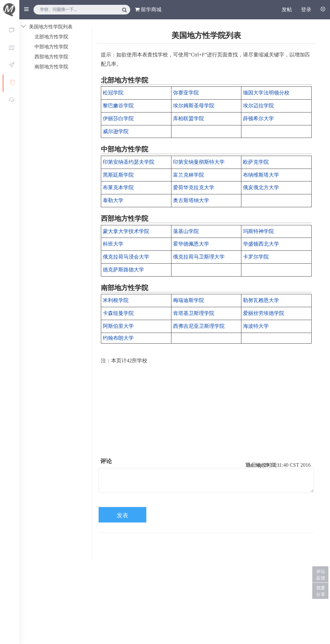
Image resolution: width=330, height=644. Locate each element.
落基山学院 (186, 231)
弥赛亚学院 (186, 93)
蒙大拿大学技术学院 (126, 231)
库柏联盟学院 (189, 118)
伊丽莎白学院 (118, 118)
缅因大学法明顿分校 (266, 93)
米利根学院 (116, 300)
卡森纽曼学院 (118, 313)
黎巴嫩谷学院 (118, 106)
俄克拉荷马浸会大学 (126, 257)
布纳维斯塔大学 (261, 175)
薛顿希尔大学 (258, 118)
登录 (306, 10)
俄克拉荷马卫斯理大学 (199, 257)
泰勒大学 (113, 200)
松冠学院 (113, 93)
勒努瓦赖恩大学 (261, 300)
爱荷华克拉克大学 (194, 187)
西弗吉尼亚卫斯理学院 (199, 326)
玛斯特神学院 (258, 231)
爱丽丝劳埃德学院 (264, 313)
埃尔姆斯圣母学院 (194, 106)
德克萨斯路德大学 (123, 270)
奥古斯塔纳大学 (191, 200)
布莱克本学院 (118, 187)
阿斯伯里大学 (118, 326)
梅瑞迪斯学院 (189, 300)
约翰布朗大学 (118, 338)
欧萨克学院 (256, 162)
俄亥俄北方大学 (261, 187)
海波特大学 (256, 326)
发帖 (287, 10)
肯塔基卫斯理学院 (194, 313)
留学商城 (148, 10)
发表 (122, 515)
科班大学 (113, 244)
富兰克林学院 (189, 175)
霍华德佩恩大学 (191, 244)
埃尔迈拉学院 (258, 106)
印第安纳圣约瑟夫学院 (129, 162)
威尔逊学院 (116, 131)
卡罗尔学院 (256, 257)
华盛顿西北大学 (261, 244)
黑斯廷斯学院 (118, 175)
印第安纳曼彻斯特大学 (199, 162)
